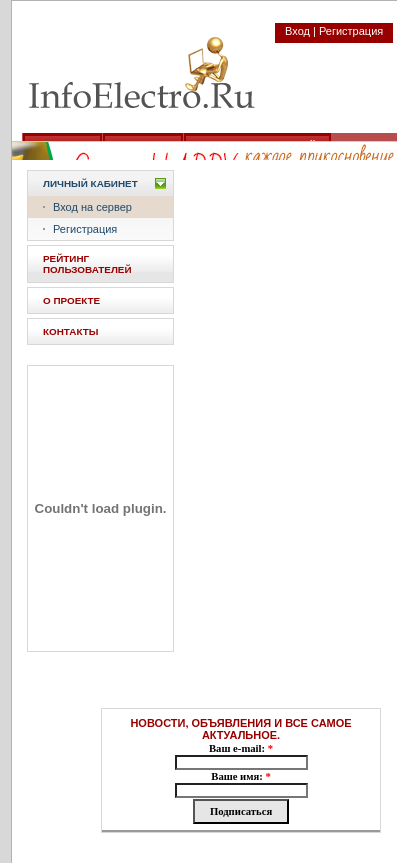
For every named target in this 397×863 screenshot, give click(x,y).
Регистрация (85, 229)
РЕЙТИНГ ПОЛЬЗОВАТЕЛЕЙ (87, 264)
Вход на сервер (92, 207)
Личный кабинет (90, 183)
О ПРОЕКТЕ (71, 300)
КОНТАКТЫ (70, 331)
